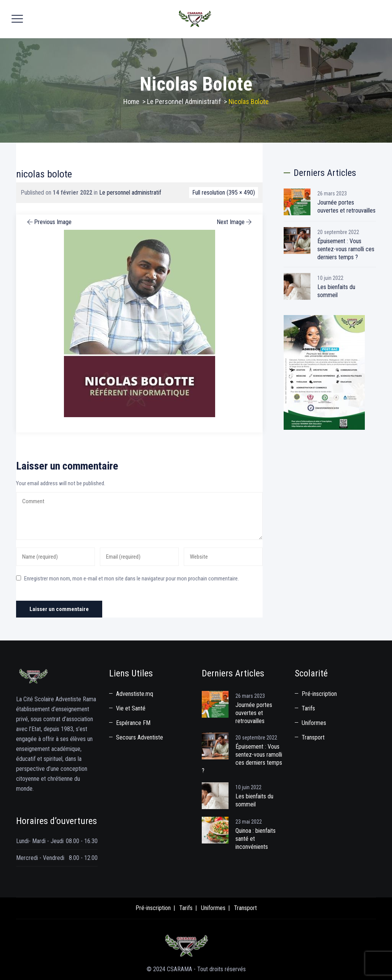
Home (131, 102)
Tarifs (308, 708)
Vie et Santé (131, 708)
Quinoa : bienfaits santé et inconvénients (256, 839)
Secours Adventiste (140, 737)
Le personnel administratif (130, 193)
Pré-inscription (319, 694)
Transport (313, 737)
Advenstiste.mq (135, 694)
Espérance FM (133, 723)
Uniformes (314, 723)
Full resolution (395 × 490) (224, 193)
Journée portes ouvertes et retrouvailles (346, 206)
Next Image (235, 222)
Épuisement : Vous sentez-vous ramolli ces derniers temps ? (346, 249)
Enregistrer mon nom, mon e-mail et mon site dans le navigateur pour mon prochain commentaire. (131, 579)
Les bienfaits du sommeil (336, 291)
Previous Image (49, 222)
